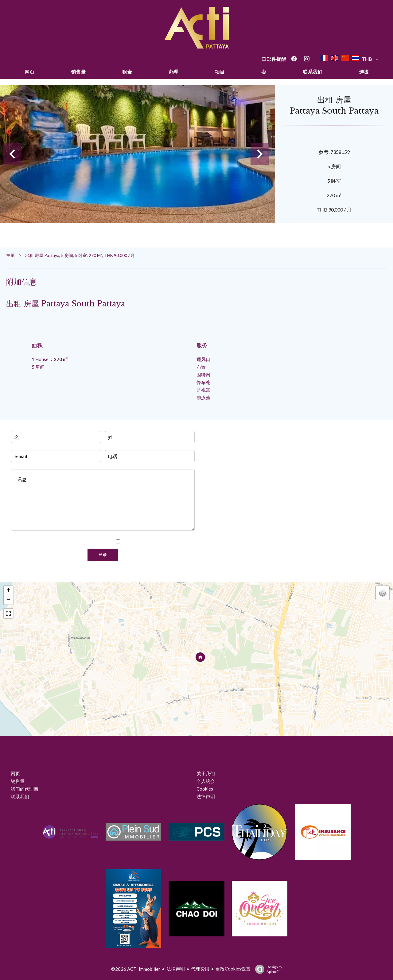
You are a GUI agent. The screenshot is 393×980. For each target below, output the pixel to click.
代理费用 (200, 969)
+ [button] (8, 591)
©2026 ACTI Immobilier (136, 969)
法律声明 (176, 969)
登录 (103, 555)
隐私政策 (183, 542)
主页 (10, 255)
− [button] (8, 600)
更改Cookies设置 (233, 969)
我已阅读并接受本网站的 (158, 542)
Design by (267, 969)
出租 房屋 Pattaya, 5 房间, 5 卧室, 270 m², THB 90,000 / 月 (80, 255)
